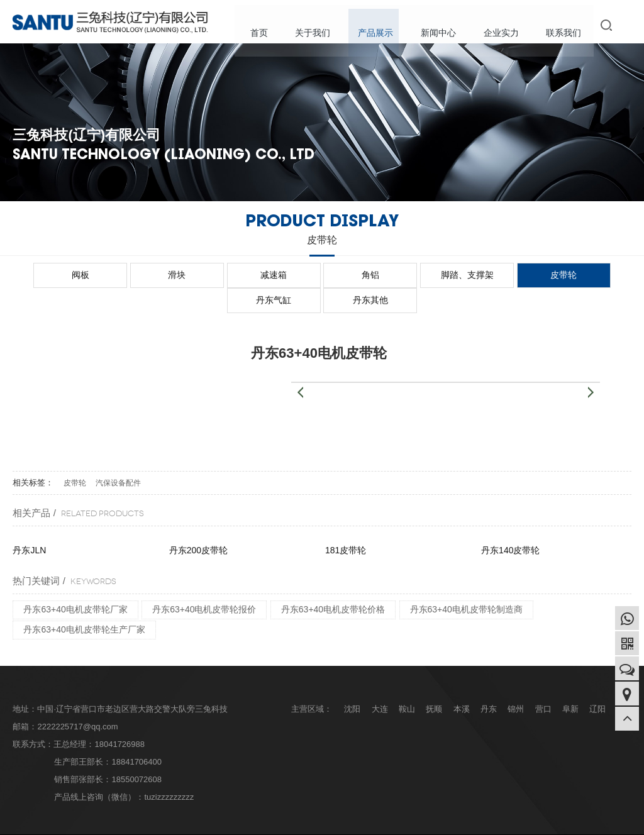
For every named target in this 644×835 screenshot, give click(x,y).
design (284, 822)
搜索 (609, 25)
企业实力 (503, 25)
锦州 (516, 683)
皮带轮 (439, 275)
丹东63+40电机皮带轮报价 (204, 583)
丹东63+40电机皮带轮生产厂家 (84, 604)
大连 (380, 683)
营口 (543, 683)
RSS (624, 822)
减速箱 (205, 275)
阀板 (49, 275)
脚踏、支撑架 (361, 275)
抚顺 (434, 683)
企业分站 (536, 822)
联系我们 (563, 25)
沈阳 (352, 683)
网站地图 (572, 822)
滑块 (127, 275)
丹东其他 (595, 275)
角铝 (283, 275)
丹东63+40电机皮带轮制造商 (466, 583)
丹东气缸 (517, 275)
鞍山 (407, 683)
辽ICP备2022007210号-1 (216, 822)
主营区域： (312, 683)
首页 (270, 25)
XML (602, 822)
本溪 (462, 683)
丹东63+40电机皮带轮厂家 (75, 583)
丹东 (489, 683)
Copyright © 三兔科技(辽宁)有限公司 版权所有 (90, 822)
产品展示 (382, 25)
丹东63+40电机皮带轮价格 (333, 583)
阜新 (570, 683)
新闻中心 (443, 25)
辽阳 (597, 683)
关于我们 (322, 25)
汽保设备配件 (118, 457)
